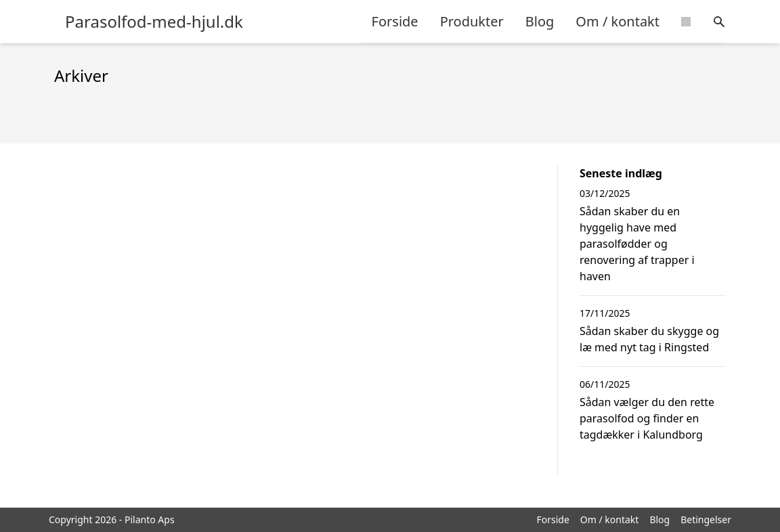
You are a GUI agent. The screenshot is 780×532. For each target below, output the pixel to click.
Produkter (472, 21)
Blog (540, 21)
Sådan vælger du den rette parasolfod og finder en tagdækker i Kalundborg (647, 418)
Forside (395, 21)
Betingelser (706, 519)
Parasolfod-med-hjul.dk (154, 22)
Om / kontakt (617, 21)
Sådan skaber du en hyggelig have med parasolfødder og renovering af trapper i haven (637, 244)
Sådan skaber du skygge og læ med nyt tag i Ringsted (649, 339)
